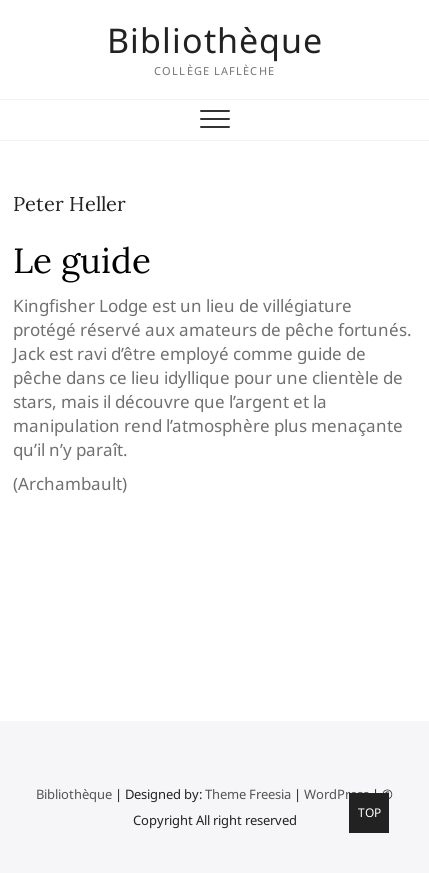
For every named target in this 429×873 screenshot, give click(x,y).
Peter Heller (69, 203)
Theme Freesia (248, 794)
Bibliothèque (215, 40)
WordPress (336, 794)
